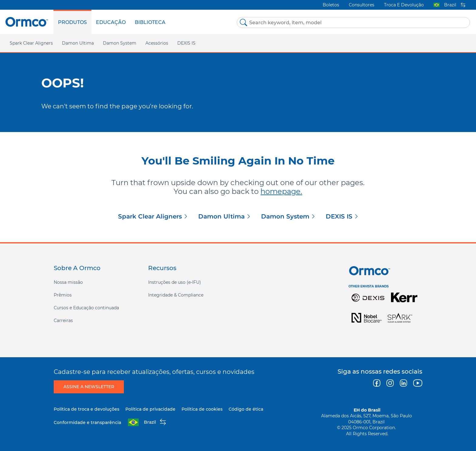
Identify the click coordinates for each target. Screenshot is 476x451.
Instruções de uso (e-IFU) (175, 282)
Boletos (331, 5)
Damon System (285, 216)
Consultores (362, 5)
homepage (280, 191)
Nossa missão (68, 282)
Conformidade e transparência (87, 422)
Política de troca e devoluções (87, 409)
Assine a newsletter (89, 387)
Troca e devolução (404, 5)
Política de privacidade (150, 409)
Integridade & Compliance (176, 295)
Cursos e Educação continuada (86, 308)
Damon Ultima (221, 216)
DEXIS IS (186, 43)
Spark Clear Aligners (150, 216)
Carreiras (63, 320)
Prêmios (63, 295)
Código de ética (246, 409)
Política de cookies (202, 409)
